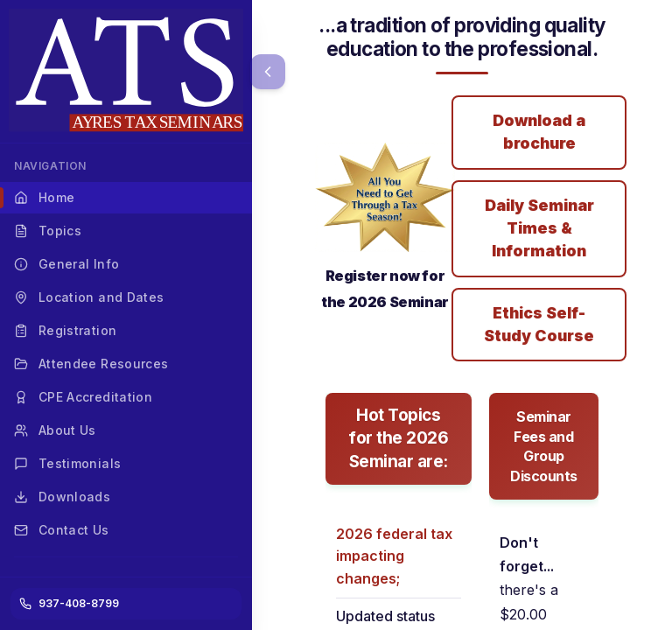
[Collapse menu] (268, 72)
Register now (373, 276)
